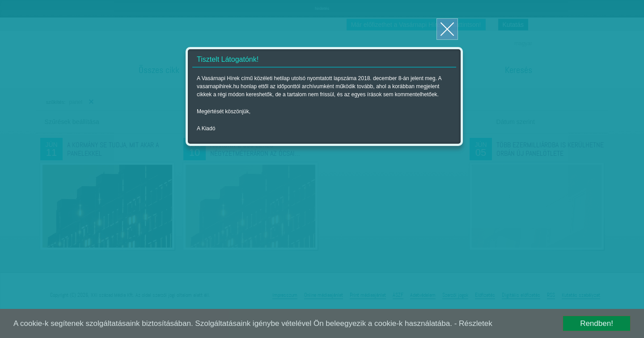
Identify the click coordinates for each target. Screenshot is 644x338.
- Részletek (473, 323)
